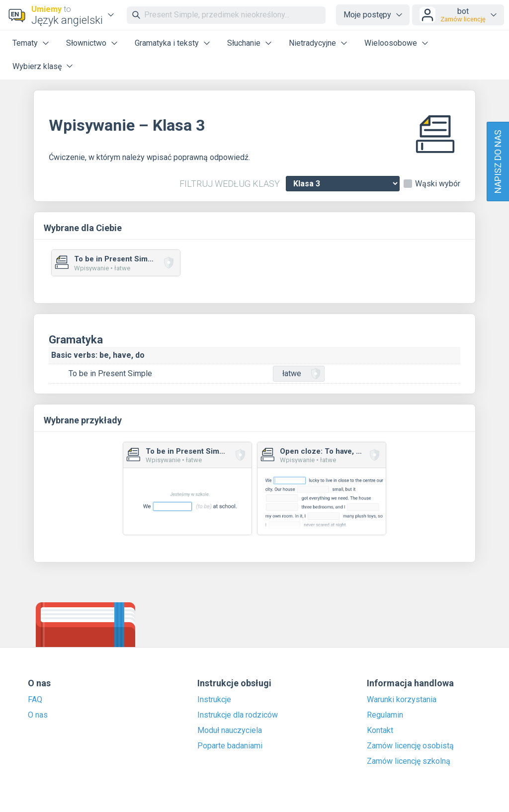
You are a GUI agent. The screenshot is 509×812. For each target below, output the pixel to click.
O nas (38, 715)
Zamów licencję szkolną (409, 761)
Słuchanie (244, 43)
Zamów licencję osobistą (410, 746)
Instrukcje (214, 700)
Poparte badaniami (230, 746)
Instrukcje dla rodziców (238, 715)
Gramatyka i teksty (167, 43)
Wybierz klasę (37, 66)
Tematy (25, 43)
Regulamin (385, 715)
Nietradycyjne (312, 43)
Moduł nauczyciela (230, 731)
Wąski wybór (438, 184)
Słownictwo (86, 43)
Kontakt (380, 731)
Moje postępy (367, 15)
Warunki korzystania (402, 700)
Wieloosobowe (391, 43)
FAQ (35, 700)
